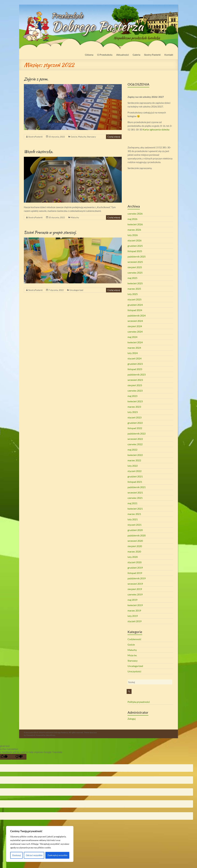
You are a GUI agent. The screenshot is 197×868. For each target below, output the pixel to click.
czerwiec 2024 (135, 332)
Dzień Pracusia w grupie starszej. (50, 232)
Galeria (136, 55)
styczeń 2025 (135, 299)
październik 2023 (137, 374)
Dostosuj (17, 855)
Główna (89, 55)
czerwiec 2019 (135, 594)
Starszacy (91, 137)
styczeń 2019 (135, 621)
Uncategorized (76, 290)
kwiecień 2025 (135, 283)
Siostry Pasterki (152, 55)
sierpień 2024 (135, 326)
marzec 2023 (134, 407)
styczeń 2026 (135, 240)
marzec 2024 (134, 348)
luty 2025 (133, 294)
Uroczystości (134, 671)
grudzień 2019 (135, 568)
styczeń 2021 (135, 525)
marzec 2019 (134, 610)
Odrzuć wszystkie (34, 855)
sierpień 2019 (135, 589)
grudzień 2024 (135, 305)
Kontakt (169, 55)
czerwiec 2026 (135, 214)
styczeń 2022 (135, 471)
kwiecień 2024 (135, 342)
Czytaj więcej (114, 137)
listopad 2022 (135, 428)
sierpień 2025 (135, 267)
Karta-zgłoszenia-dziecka (156, 129)
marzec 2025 (134, 289)
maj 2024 (132, 337)
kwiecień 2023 (135, 401)
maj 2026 (132, 219)
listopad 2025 (135, 251)
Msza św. (132, 655)
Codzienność (134, 639)
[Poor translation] (19, 757)
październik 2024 (137, 315)
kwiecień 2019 (135, 605)
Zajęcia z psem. (36, 79)
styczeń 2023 (135, 417)
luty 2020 (133, 557)
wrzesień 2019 (135, 584)
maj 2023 (132, 396)
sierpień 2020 (135, 546)
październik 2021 (137, 487)
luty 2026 (133, 235)
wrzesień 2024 (135, 321)
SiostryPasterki (35, 137)
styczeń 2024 (135, 358)
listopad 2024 (135, 310)
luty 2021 (133, 519)
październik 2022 (137, 433)
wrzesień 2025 (135, 262)
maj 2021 (132, 503)
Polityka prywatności (139, 702)
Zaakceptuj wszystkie (57, 855)
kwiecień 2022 (135, 455)
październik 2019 (137, 578)
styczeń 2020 (135, 562)
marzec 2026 (134, 230)
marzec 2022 (134, 460)
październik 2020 (137, 535)
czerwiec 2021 (135, 498)
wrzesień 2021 (135, 492)
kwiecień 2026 (135, 224)
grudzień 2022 (135, 423)
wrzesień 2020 (135, 541)
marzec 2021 (134, 514)
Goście (74, 137)
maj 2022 (132, 450)
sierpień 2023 (135, 385)
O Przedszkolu (105, 55)
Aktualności (123, 55)
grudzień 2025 (135, 246)
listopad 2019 (135, 573)
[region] (40, 844)
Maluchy (82, 137)
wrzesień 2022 (135, 439)
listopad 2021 (135, 482)
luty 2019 (133, 616)
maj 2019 (132, 600)
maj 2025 (132, 278)
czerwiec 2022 (135, 444)
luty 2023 (133, 412)
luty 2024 (133, 353)
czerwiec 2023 (135, 391)
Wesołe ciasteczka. (38, 152)
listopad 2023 (135, 369)
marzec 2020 (134, 551)
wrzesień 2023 (135, 380)
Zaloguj (132, 719)
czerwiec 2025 (135, 273)
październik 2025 (137, 256)
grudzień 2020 (135, 530)
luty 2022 (133, 466)
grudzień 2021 (135, 476)
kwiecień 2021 (135, 509)
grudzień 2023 (135, 364)
